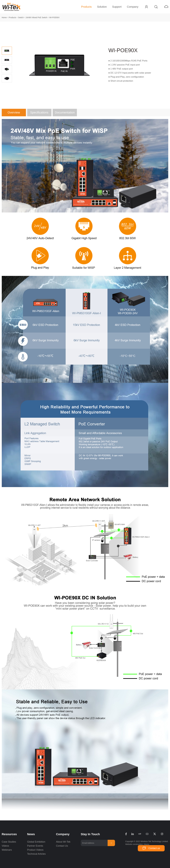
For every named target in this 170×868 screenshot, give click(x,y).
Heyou (146, 844)
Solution (102, 7)
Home (4, 17)
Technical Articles (36, 854)
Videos (5, 846)
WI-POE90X (54, 17)
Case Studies (9, 842)
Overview (14, 112)
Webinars (7, 850)
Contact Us (62, 846)
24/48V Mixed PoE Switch (36, 17)
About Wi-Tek (63, 842)
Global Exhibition (36, 842)
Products (86, 7)
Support (117, 7)
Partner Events (35, 846)
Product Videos (36, 850)
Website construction (134, 844)
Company (133, 7)
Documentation (65, 112)
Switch (21, 17)
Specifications (39, 112)
